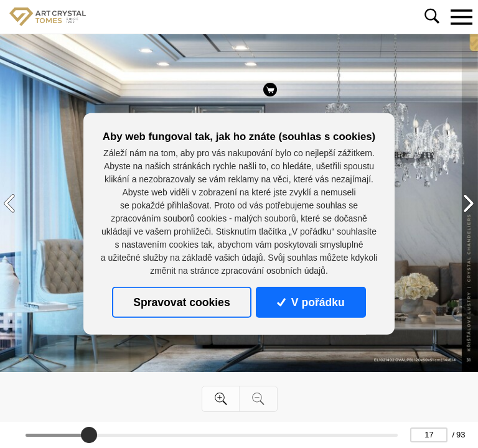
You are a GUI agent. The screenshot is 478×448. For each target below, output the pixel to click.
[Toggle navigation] (461, 17)
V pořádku (311, 302)
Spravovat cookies (181, 302)
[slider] (89, 435)
